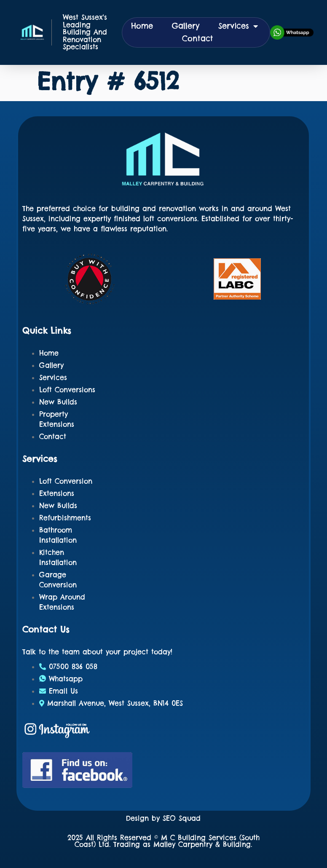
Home (142, 26)
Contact (198, 39)
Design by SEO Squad (163, 818)
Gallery (186, 26)
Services (238, 26)
